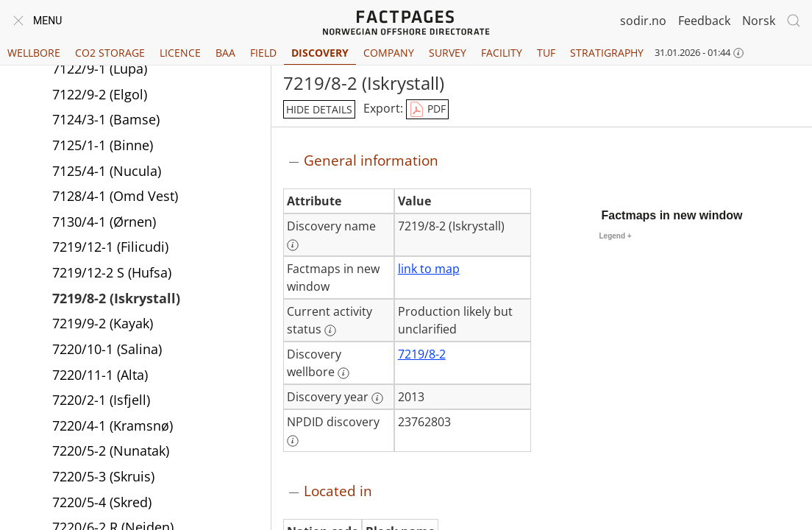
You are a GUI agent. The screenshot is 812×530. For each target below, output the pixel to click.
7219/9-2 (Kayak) (103, 323)
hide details (319, 109)
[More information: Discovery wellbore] (343, 373)
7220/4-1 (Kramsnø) (113, 425)
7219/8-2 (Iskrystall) (116, 298)
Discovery (320, 53)
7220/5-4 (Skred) (102, 502)
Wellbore (34, 53)
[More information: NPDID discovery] (293, 441)
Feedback (704, 21)
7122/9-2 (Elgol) (100, 94)
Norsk (759, 21)
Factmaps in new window (672, 215)
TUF (546, 53)
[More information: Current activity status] (330, 331)
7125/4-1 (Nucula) (107, 171)
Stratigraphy (607, 53)
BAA (225, 53)
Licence (180, 53)
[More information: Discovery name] (293, 245)
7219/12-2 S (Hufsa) (112, 272)
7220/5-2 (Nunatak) (111, 451)
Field (263, 53)
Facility (502, 53)
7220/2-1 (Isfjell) (101, 400)
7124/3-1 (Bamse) (106, 119)
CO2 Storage (110, 53)
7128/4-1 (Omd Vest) (115, 196)
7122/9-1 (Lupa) (100, 68)
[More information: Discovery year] (377, 398)
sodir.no (643, 21)
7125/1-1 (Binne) (103, 145)
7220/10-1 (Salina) (107, 349)
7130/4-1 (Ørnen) (104, 222)
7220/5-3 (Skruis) (103, 476)
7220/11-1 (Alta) (100, 375)
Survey (448, 53)
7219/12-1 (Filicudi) (110, 247)
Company (389, 53)
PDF (427, 110)
